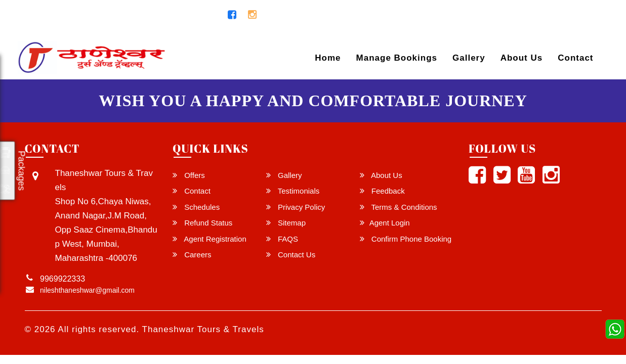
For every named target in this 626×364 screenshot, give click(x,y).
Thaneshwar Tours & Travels (203, 329)
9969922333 (188, 15)
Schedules (196, 207)
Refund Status (202, 223)
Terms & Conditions (399, 207)
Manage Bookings (397, 58)
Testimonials (293, 191)
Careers (192, 255)
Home (328, 58)
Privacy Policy (296, 207)
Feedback (382, 191)
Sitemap (286, 223)
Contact (575, 58)
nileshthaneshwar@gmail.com (84, 15)
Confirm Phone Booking (406, 239)
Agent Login (572, 17)
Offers (189, 175)
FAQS (282, 239)
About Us (522, 58)
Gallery (469, 58)
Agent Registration (210, 239)
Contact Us (291, 255)
